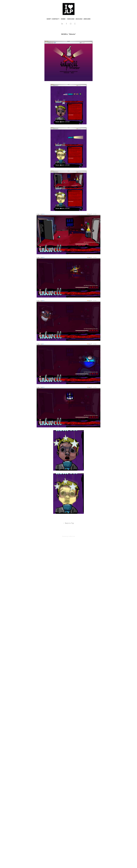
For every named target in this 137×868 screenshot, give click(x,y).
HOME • (63, 19)
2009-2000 (87, 19)
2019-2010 (79, 19)
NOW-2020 (71, 19)
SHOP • (49, 19)
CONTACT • (56, 19)
